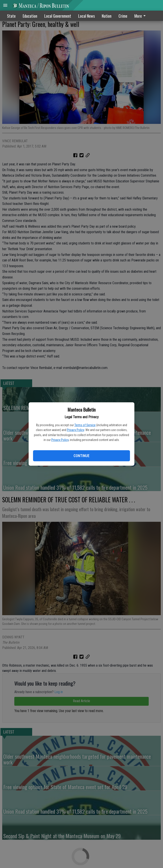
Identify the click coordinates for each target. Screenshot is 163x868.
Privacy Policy (76, 430)
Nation (107, 16)
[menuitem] (141, 16)
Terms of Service (85, 425)
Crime (123, 16)
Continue (81, 456)
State (11, 16)
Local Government (58, 16)
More (141, 16)
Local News (86, 16)
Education (30, 16)
